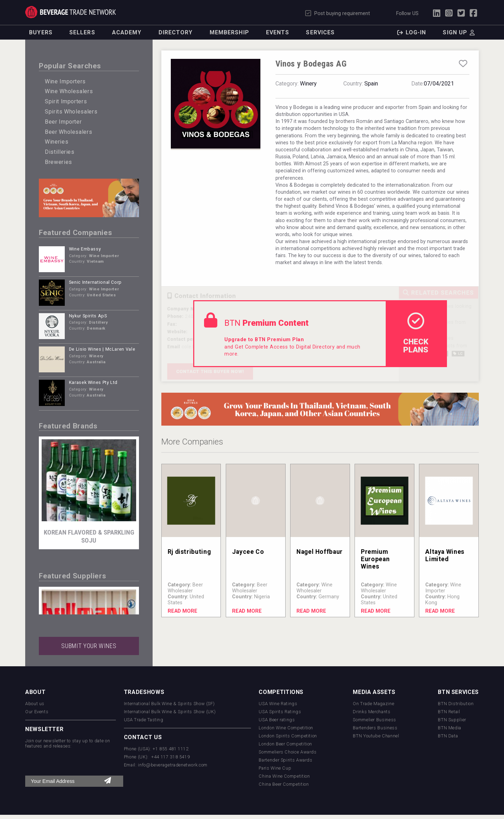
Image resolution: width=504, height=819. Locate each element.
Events (278, 32)
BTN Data (448, 736)
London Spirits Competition (288, 736)
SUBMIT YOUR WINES (89, 646)
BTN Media (450, 728)
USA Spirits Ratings (280, 712)
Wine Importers (65, 81)
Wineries (57, 142)
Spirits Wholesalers (71, 112)
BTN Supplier (452, 720)
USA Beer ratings (277, 720)
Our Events (37, 712)
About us (35, 704)
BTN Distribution (456, 704)
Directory (176, 32)
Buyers (41, 32)
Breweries (58, 162)
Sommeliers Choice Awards (288, 752)
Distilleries (60, 152)
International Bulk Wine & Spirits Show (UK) (170, 712)
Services (320, 32)
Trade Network (71, 12)
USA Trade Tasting (144, 720)
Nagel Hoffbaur (320, 552)
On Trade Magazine (373, 704)
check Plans (416, 333)
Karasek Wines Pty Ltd (93, 382)
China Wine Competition (284, 776)
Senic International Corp (95, 282)
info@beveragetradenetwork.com (173, 765)
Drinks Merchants (372, 712)
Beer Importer (63, 122)
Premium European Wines (375, 559)
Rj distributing (189, 552)
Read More (183, 611)
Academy (127, 32)
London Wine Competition (286, 728)
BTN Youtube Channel (376, 736)
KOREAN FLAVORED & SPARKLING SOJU (89, 536)
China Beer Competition (284, 784)
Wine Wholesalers (69, 91)
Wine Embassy (85, 249)
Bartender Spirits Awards (285, 760)
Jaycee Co (248, 552)
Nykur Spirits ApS (88, 316)
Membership (229, 32)
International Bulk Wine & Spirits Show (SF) (169, 704)
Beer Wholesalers (68, 132)
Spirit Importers (66, 101)
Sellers (82, 32)
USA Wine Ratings (278, 704)
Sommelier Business (374, 720)
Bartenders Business (375, 728)
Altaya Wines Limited (445, 555)
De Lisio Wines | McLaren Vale (102, 349)
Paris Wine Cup (275, 768)
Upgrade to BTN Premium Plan (264, 340)
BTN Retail (449, 712)
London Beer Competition (285, 744)
